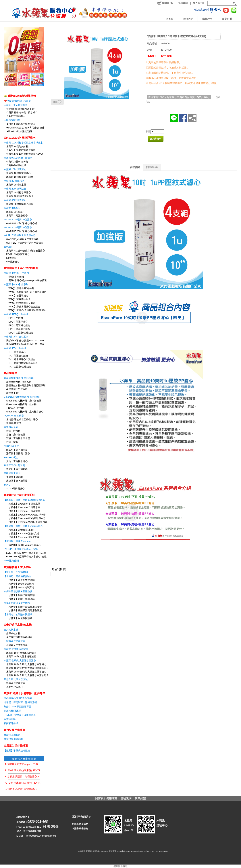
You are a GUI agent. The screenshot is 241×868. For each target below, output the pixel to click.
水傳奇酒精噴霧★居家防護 (18, 591)
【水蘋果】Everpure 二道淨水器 (23, 507)
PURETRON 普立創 (14, 465)
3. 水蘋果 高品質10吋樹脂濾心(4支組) (25, 777)
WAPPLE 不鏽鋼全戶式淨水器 (20, 235)
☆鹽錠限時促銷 (12, 120)
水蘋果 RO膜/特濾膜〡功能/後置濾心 (26, 251)
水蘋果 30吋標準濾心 (15, 200)
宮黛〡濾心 (12, 442)
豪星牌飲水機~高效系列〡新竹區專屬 (26, 385)
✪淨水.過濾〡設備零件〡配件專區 (25, 693)
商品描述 (135, 167)
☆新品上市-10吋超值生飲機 (21, 150)
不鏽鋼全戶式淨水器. (17, 645)
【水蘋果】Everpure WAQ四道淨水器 (26, 518)
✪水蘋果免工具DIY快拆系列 (21, 268)
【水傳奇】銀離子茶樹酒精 (20, 595)
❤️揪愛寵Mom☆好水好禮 (17, 101)
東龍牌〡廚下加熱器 (17, 481)
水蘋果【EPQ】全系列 (16, 314)
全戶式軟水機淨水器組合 (19, 637)
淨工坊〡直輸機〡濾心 (18, 453)
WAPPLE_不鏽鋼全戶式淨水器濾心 (25, 243)
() (165, 3)
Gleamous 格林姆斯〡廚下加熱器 (24, 401)
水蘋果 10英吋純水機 (17, 146)
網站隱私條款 (121, 866)
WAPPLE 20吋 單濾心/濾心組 (22, 231)
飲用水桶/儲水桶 (12, 711)
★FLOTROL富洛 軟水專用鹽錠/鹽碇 (25, 128)
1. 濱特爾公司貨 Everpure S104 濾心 (24, 764)
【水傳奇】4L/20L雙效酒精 (21, 580)
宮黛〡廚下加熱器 (16, 435)
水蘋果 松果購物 (80, 829)
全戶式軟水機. (14, 633)
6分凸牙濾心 (13, 262)
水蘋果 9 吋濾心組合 (17, 216)
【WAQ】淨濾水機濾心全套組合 (23, 307)
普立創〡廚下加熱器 (17, 469)
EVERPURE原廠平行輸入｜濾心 (21, 549)
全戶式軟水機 (11, 630)
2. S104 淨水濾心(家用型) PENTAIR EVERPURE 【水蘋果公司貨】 (41, 770)
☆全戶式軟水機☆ (16, 116)
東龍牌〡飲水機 (15, 477)
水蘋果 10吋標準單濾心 (19, 173)
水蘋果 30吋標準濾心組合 (20, 204)
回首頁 (170, 19)
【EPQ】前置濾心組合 (18, 325)
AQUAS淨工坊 (12, 446)
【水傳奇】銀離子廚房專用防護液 (24, 607)
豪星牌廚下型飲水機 (17, 389)
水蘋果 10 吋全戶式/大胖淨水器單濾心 (26, 664)
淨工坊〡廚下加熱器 (17, 450)
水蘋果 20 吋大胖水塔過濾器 (21, 656)
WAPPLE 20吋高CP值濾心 (18, 227)
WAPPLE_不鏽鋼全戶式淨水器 (22, 239)
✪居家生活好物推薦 (16, 746)
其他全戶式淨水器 (16, 683)
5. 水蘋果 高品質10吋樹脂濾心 (21, 789)
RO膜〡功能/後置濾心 (18, 254)
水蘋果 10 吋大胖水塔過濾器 (21, 653)
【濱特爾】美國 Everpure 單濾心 (24, 545)
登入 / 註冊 (199, 3)
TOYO (7, 485)
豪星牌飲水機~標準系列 (19, 382)
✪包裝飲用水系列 (15, 730)
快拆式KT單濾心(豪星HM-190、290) (25, 341)
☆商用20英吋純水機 (17, 162)
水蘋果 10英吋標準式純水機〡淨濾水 (23, 143)
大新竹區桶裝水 (12, 735)
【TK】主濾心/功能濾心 (19, 367)
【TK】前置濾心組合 (17, 356)
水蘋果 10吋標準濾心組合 (20, 177)
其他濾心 (9, 247)
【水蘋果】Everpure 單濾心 (21, 530)
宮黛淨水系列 (11, 427)
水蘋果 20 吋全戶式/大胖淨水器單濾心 (26, 672)
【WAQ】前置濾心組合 (19, 299)
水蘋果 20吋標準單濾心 (19, 193)
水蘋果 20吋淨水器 (16, 185)
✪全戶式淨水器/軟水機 (18, 625)
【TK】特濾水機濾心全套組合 (22, 363)
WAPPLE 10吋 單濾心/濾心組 (22, 223)
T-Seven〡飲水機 (15, 408)
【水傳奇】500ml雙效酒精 (20, 584)
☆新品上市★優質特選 (16, 105)
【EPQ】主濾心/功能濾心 (20, 333)
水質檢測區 (10, 719)
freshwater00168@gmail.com (41, 836)
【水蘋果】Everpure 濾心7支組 (23, 537)
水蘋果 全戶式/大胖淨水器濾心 (20, 661)
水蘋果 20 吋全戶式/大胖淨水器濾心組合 (27, 675)
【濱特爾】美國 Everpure (17, 541)
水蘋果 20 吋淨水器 (14, 181)
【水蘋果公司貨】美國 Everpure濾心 (23, 526)
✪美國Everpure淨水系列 (19, 495)
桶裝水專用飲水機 (13, 739)
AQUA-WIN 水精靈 (14, 416)
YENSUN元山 (11, 457)
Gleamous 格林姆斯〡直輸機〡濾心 (25, 412)
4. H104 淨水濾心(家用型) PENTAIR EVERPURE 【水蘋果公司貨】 (41, 783)
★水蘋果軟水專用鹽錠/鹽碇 (21, 124)
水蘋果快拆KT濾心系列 (16, 337)
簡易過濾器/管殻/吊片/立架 (18, 698)
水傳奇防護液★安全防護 (17, 603)
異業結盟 (227, 19)
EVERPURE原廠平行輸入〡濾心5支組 (26, 553)
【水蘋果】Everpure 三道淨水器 (23, 511)
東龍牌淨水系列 (12, 473)
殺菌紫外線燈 (11, 723)
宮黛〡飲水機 (13, 431)
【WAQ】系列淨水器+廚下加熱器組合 (26, 292)
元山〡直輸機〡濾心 (17, 461)
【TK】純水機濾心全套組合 (21, 359)
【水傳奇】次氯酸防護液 (19, 618)
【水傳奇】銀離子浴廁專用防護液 (24, 610)
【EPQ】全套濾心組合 (18, 329)
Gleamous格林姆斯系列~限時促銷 (22, 397)
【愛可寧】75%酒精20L (17, 572)
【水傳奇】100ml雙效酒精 (20, 587)
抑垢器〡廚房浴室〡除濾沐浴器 (20, 702)
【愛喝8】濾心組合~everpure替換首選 (26, 280)
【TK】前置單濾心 (16, 352)
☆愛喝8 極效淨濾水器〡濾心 (21, 109)
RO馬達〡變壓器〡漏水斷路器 (20, 715)
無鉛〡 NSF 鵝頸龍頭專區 (18, 707)
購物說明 (207, 19)
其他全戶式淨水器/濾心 (16, 679)
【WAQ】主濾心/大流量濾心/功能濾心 (26, 310)
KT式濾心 (11, 258)
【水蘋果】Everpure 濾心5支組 (23, 534)
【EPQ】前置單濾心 (17, 322)
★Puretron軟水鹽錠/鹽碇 (19, 131)
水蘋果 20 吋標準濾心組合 (20, 196)
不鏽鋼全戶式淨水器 (15, 641)
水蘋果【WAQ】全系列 (16, 284)
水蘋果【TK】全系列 (15, 348)
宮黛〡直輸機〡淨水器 (18, 438)
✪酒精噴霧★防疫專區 (17, 567)
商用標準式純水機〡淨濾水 (18, 158)
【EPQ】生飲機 (15, 318)
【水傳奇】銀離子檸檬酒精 (20, 599)
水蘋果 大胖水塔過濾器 (16, 649)
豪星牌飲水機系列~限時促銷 (19, 378)
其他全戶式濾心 (15, 687)
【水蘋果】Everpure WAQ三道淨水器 (26, 515)
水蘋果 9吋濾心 (12, 208)
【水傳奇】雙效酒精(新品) (18, 576)
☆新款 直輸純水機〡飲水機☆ (22, 112)
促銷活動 (188, 19)
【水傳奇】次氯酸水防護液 (18, 614)
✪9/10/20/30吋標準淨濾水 (20, 138)
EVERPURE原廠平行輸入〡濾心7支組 (26, 557)
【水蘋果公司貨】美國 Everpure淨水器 (24, 500)
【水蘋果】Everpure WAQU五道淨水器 (27, 522)
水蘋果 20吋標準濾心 (15, 189)
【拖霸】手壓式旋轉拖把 (17, 751)
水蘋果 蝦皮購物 (80, 824)
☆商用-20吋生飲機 (16, 165)
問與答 (152, 167)
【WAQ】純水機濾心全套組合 (22, 303)
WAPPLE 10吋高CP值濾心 (18, 220)
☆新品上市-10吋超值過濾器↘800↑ (25, 154)
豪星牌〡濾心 (13, 393)
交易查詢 (183, 3)
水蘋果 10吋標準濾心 (15, 169)
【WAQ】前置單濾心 (17, 296)
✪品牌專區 (10, 373)
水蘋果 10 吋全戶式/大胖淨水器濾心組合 (27, 668)
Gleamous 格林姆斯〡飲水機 (21, 404)
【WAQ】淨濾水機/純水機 (20, 288)
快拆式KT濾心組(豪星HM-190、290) (25, 344)
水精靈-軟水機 (14, 423)
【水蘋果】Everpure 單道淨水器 (23, 504)
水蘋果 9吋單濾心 (16, 212)
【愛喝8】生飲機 (15, 277)
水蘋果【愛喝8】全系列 (16, 273)
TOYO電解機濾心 (16, 489)
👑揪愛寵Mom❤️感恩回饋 (20, 96)
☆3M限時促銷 (11, 561)
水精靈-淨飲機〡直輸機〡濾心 (22, 419)
